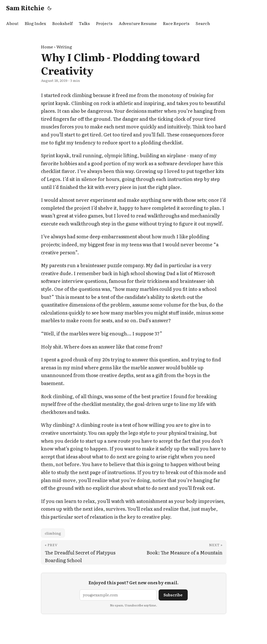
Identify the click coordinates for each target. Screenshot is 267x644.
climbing (53, 533)
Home (47, 47)
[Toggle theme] (49, 8)
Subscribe (173, 595)
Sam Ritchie (25, 8)
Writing (64, 47)
